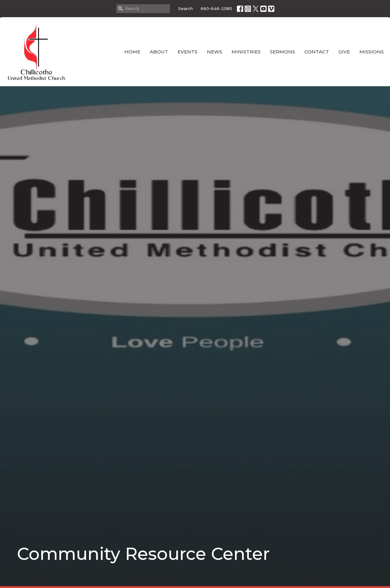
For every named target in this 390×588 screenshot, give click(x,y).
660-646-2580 (216, 8)
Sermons (282, 52)
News (215, 52)
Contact (317, 52)
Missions (372, 52)
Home (132, 52)
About (159, 52)
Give (344, 52)
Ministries (246, 52)
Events (187, 52)
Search (185, 8)
